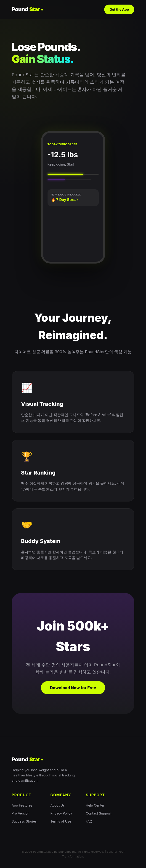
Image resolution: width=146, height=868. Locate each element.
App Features (22, 805)
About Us (57, 805)
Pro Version (21, 813)
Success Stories (24, 821)
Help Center (95, 805)
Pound (27, 9)
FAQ (89, 821)
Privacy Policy (61, 813)
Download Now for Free (73, 688)
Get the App (119, 9)
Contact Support (99, 813)
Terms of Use (61, 821)
